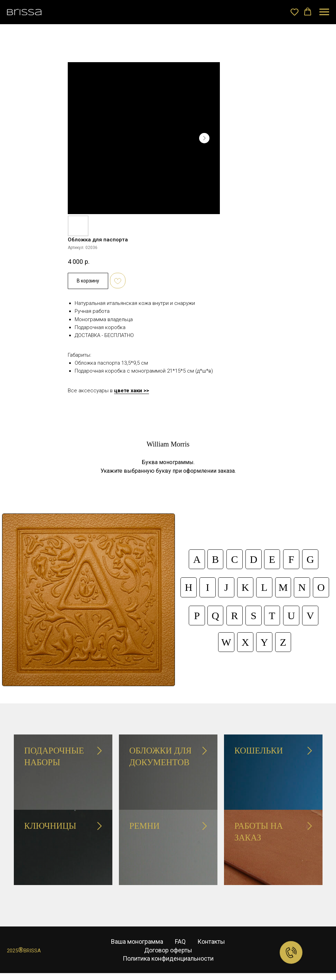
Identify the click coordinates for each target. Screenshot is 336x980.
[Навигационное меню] (324, 12)
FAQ (180, 941)
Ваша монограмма (137, 941)
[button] (295, 12)
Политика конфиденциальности (168, 958)
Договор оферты (168, 950)
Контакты (211, 941)
